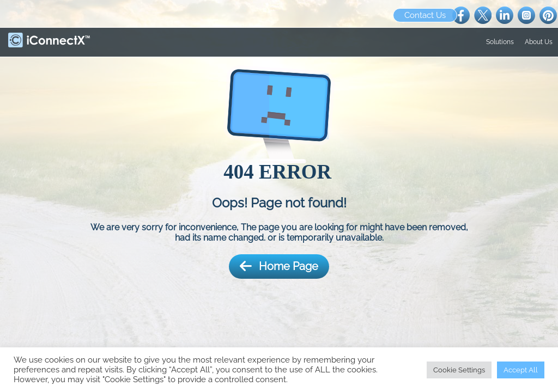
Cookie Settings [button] (459, 370)
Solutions (500, 42)
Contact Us (425, 15)
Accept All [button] (521, 370)
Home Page (279, 267)
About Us (539, 42)
